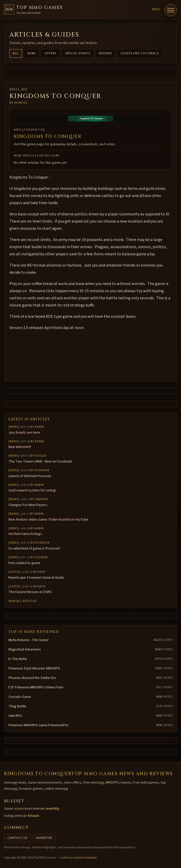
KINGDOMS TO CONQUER (48, 136)
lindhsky (42, 499)
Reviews (105, 53)
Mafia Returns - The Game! (29, 640)
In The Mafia (18, 659)
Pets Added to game (24, 563)
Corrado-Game (20, 697)
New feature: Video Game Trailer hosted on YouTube (48, 520)
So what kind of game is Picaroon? (35, 548)
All (16, 53)
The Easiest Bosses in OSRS (30, 592)
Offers (50, 53)
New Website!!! (20, 447)
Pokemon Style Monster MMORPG (34, 668)
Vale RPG (15, 716)
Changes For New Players (28, 505)
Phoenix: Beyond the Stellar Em (32, 678)
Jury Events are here (24, 433)
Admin (40, 427)
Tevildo (41, 456)
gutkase (41, 557)
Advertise (44, 838)
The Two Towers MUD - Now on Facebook (40, 462)
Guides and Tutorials (140, 53)
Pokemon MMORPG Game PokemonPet (38, 725)
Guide (14, 572)
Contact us (17, 838)
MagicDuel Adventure (25, 650)
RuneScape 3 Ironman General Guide (36, 578)
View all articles (23, 601)
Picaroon (42, 470)
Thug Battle (17, 706)
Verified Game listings (25, 534)
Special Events (78, 53)
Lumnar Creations (85, 858)
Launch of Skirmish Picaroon (30, 476)
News (32, 53)
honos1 (21, 103)
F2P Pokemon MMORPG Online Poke (36, 687)
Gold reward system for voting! (32, 490)
